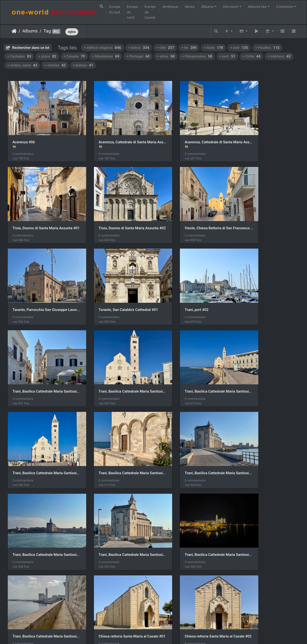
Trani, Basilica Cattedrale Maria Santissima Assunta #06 (191, 360)
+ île (189, 48)
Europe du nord (133, 12)
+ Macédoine (106, 56)
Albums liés (257, 7)
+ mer (239, 48)
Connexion (285, 7)
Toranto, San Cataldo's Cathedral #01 (266, 212)
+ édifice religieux (103, 48)
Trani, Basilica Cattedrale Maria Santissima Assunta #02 (191, 286)
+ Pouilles (267, 48)
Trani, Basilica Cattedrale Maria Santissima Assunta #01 (116, 286)
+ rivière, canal (22, 65)
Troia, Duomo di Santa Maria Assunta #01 (266, 134)
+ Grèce (139, 48)
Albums (207, 7)
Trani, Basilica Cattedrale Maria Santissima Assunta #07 (266, 360)
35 (170, 616)
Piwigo (151, 634)
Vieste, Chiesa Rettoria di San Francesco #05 (116, 212)
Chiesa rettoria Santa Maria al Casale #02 (41, 508)
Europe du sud (115, 10)
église (72, 32)
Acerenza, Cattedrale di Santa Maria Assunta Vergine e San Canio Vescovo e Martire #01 (116, 134)
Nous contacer (171, 634)
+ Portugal (138, 56)
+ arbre (166, 56)
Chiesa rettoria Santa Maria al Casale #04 (191, 508)
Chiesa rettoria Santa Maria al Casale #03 (116, 508)
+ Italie (213, 48)
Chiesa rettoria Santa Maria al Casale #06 (41, 582)
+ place (47, 56)
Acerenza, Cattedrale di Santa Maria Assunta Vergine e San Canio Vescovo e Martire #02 (191, 134)
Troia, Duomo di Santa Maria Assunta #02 (41, 212)
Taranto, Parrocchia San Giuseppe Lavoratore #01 (191, 212)
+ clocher (55, 65)
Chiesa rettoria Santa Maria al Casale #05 (266, 508)
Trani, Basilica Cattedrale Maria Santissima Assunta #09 (191, 434)
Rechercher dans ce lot (28, 48)
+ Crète (251, 56)
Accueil (14, 31)
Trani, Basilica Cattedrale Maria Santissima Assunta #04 (41, 360)
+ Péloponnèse (197, 56)
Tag (47, 31)
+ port (227, 56)
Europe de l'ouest (150, 12)
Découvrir (231, 7)
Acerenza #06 (24, 134)
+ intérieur (279, 56)
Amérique (170, 7)
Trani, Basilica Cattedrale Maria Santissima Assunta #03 (266, 286)
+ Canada (74, 56)
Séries (190, 7)
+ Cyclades (19, 56)
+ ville (165, 48)
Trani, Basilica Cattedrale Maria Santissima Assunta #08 (41, 434)
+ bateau (83, 65)
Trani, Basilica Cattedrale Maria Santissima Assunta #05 (116, 360)
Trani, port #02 (24, 286)
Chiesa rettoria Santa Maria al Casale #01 (266, 434)
